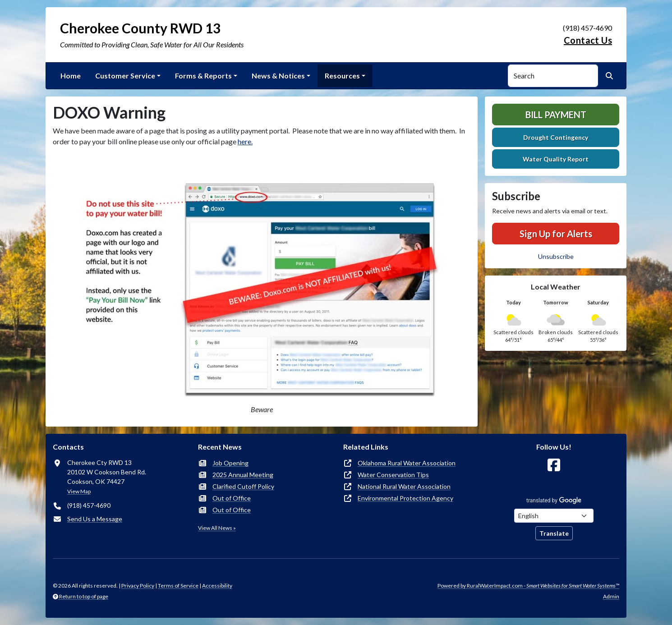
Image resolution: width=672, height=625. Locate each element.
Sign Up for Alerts (556, 234)
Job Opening (230, 463)
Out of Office (232, 498)
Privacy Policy (138, 586)
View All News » (217, 528)
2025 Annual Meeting (243, 475)
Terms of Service (178, 586)
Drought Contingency (556, 137)
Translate (554, 533)
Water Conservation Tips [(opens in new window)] (393, 475)
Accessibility (217, 586)
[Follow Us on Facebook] (554, 465)
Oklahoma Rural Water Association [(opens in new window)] (407, 463)
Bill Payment (556, 115)
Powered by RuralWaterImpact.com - (528, 586)
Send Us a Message (95, 519)
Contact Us (588, 40)
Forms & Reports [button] (203, 76)
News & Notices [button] (278, 76)
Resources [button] (342, 76)
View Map (79, 491)
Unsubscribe (556, 256)
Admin (611, 596)
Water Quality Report (556, 159)
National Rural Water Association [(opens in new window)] (404, 486)
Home (71, 76)
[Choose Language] (554, 516)
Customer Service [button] (125, 76)
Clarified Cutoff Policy (243, 486)
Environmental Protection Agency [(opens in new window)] (405, 498)
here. (245, 141)
